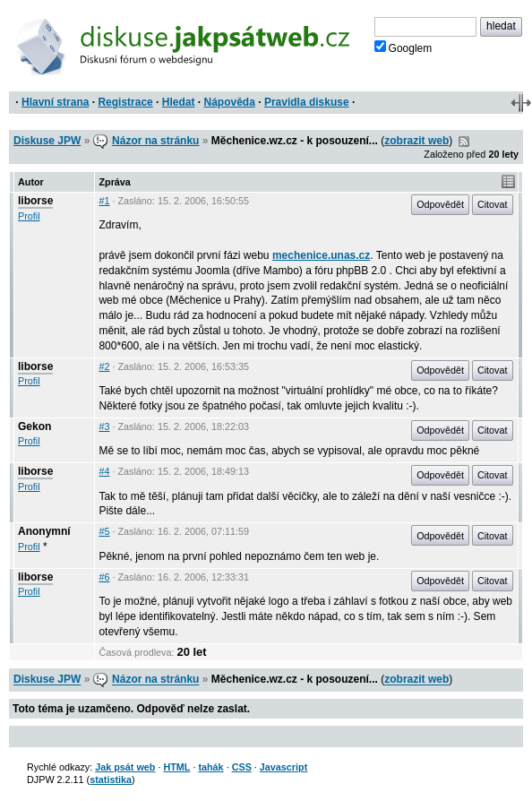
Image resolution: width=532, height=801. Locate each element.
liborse (35, 201)
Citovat (493, 204)
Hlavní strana (55, 102)
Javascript (283, 767)
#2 (104, 366)
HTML (176, 767)
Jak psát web (125, 767)
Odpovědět (440, 204)
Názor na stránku (155, 141)
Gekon (34, 426)
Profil (29, 216)
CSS (242, 767)
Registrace (125, 102)
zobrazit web (416, 141)
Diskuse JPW (47, 141)
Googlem (403, 47)
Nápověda (230, 102)
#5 (104, 531)
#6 (104, 577)
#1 (104, 201)
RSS (464, 142)
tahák (210, 767)
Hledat (179, 102)
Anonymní (44, 531)
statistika (111, 779)
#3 (104, 426)
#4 (104, 471)
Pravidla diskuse (307, 102)
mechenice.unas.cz (321, 255)
